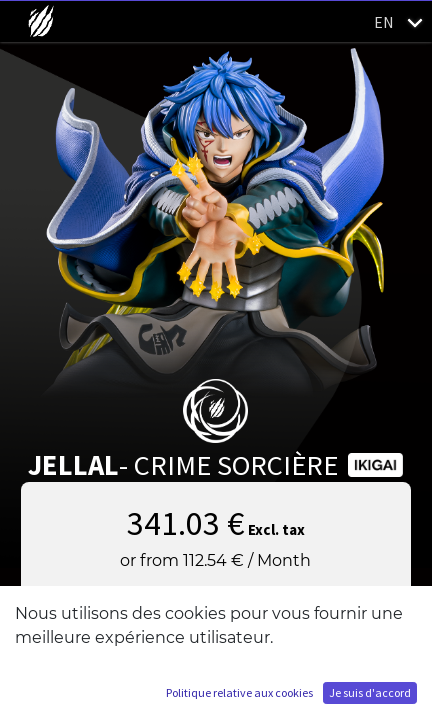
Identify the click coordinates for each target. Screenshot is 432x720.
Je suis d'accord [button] (370, 692)
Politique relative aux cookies (239, 692)
